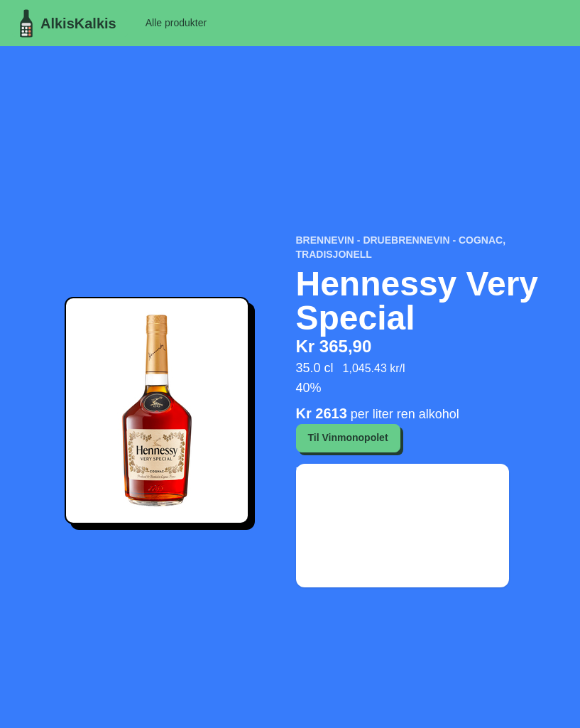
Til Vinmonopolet (348, 438)
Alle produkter (176, 23)
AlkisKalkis (64, 23)
